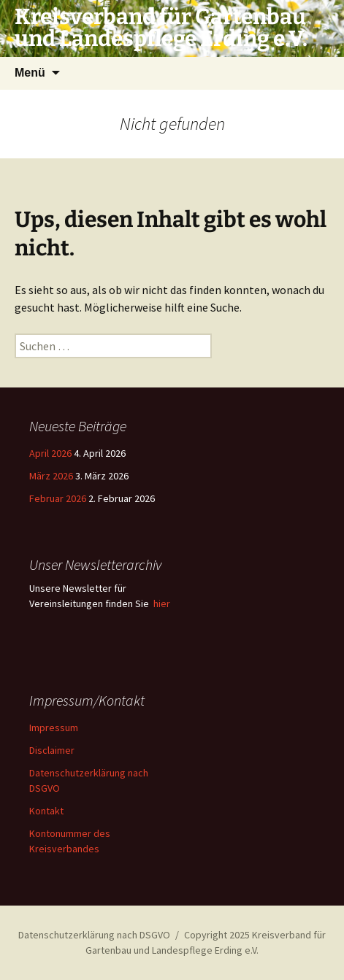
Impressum (54, 728)
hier (162, 603)
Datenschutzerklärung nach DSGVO (94, 935)
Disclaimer (52, 750)
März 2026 (51, 476)
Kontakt (46, 811)
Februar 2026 (58, 498)
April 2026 (50, 453)
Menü (30, 73)
